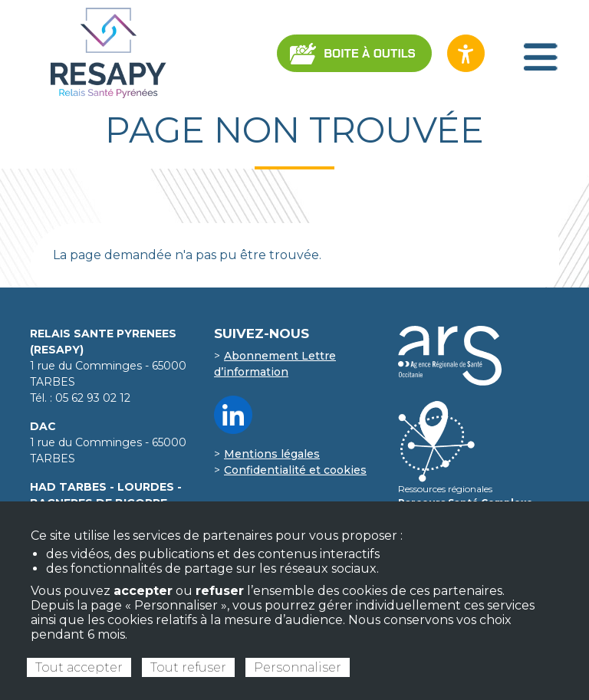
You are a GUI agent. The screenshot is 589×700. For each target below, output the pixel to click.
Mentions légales (272, 454)
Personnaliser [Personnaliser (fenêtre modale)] (298, 667)
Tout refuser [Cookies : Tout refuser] (188, 667)
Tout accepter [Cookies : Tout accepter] (79, 667)
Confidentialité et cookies (295, 470)
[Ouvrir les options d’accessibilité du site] (466, 53)
